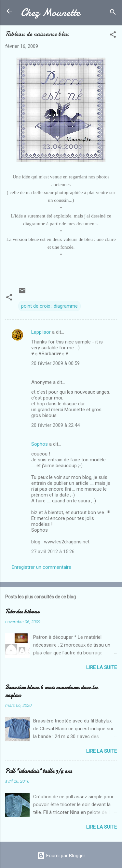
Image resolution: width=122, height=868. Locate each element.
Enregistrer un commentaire (41, 567)
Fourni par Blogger (61, 856)
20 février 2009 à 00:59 (55, 363)
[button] (113, 36)
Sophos (40, 444)
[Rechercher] (113, 13)
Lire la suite (102, 667)
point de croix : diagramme (49, 306)
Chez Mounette (50, 13)
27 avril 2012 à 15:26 (53, 552)
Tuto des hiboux (22, 612)
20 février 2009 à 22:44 (55, 425)
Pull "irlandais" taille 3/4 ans (39, 771)
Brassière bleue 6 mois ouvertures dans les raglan (52, 691)
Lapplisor (41, 332)
